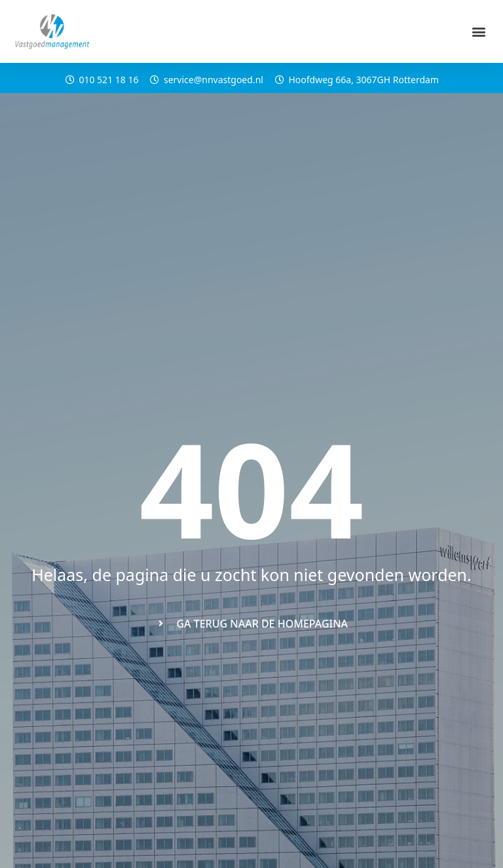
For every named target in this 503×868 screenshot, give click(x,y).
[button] (479, 32)
